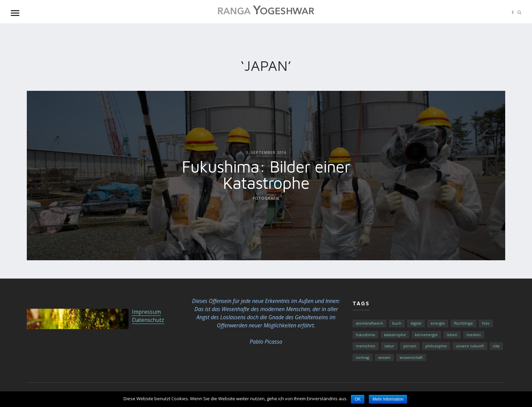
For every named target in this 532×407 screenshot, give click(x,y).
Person (410, 346)
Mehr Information (388, 399)
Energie (438, 323)
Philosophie (436, 346)
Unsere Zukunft (470, 346)
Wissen (384, 357)
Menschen (366, 346)
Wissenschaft (411, 357)
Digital (416, 323)
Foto (486, 323)
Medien (474, 335)
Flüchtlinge (463, 323)
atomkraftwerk (369, 323)
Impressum (146, 312)
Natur (389, 346)
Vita (496, 346)
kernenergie (426, 335)
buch (397, 323)
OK (357, 399)
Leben (452, 335)
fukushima (365, 335)
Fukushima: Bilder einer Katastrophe (266, 174)
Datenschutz (148, 320)
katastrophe (395, 335)
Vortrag (363, 357)
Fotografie (266, 198)
